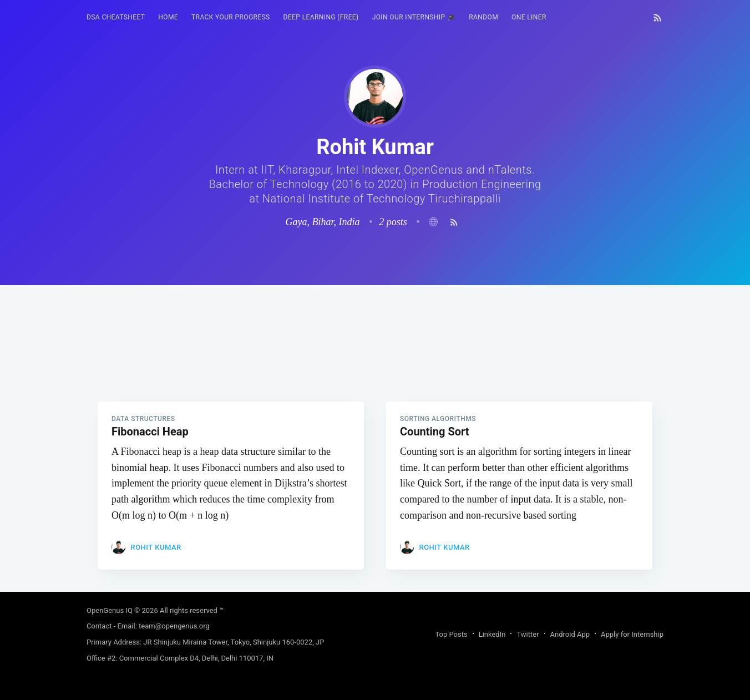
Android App (570, 634)
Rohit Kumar (156, 547)
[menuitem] (116, 17)
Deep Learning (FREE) (321, 17)
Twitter (528, 634)
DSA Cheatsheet (116, 17)
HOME (168, 17)
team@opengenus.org (174, 626)
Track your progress (231, 17)
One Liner (529, 17)
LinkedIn (492, 634)
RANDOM (483, 17)
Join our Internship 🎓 (414, 17)
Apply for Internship (632, 634)
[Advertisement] (375, 363)
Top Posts (451, 634)
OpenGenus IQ (110, 610)
